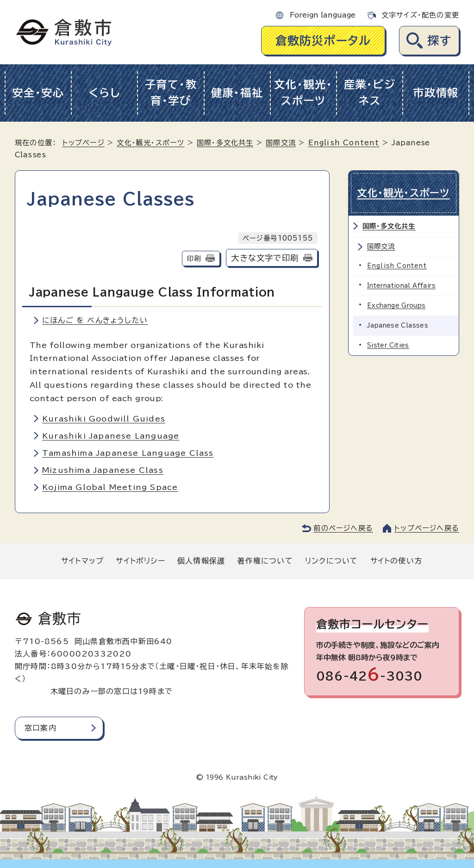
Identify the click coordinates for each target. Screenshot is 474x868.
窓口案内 (41, 728)
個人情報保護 (201, 561)
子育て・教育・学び (171, 93)
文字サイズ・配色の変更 (420, 15)
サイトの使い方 (396, 561)
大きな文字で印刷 (265, 258)
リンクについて (331, 561)
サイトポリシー (140, 561)
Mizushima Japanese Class (103, 470)
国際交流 (281, 143)
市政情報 (436, 93)
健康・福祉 (237, 93)
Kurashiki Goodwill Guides (104, 419)
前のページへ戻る (343, 528)
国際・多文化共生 (225, 143)
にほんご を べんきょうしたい (95, 320)
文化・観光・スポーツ (303, 93)
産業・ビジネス (370, 93)
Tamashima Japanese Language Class (128, 453)
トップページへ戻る (427, 528)
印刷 (194, 258)
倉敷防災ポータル (323, 40)
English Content (344, 143)
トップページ (84, 143)
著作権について (265, 561)
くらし (104, 93)
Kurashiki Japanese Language (111, 436)
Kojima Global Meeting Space (110, 487)
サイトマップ (82, 561)
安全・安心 (38, 93)
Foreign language (323, 15)
